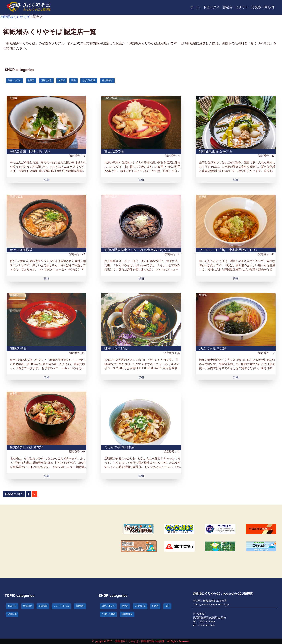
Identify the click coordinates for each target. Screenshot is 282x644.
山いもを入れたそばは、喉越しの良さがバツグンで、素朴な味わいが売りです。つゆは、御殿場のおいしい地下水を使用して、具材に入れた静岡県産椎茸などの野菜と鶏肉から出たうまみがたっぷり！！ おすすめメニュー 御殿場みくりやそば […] (237, 269)
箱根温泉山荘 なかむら (216, 151)
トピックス (211, 7)
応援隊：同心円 (263, 7)
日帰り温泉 (111, 98)
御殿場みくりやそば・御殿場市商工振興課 (140, 641)
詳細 (47, 180)
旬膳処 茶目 (18, 348)
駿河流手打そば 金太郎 (26, 447)
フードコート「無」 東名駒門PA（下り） (229, 250)
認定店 (227, 7)
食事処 (203, 196)
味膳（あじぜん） (117, 348)
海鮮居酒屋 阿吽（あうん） (31, 151)
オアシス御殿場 (21, 250)
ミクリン (242, 7)
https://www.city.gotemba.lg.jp (211, 605)
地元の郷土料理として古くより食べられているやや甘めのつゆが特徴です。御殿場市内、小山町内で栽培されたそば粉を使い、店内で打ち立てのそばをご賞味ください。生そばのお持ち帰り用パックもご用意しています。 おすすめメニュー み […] (237, 368)
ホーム (195, 7)
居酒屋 (14, 98)
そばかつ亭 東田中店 (119, 447)
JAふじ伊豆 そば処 (213, 348)
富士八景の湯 (114, 151)
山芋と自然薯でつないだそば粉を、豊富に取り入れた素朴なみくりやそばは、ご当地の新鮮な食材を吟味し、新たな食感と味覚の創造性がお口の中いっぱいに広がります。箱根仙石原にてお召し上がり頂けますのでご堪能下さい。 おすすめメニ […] (237, 171)
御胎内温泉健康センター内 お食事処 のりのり (137, 250)
